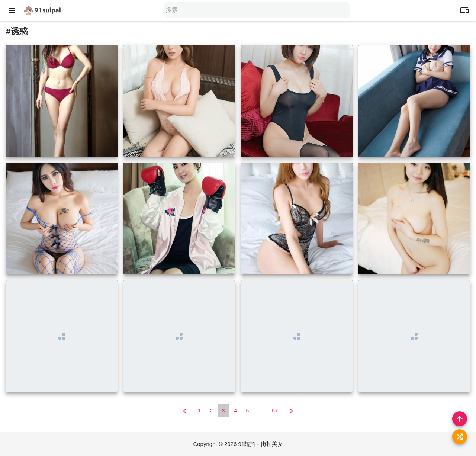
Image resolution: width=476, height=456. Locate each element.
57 (275, 411)
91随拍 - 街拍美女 (261, 444)
